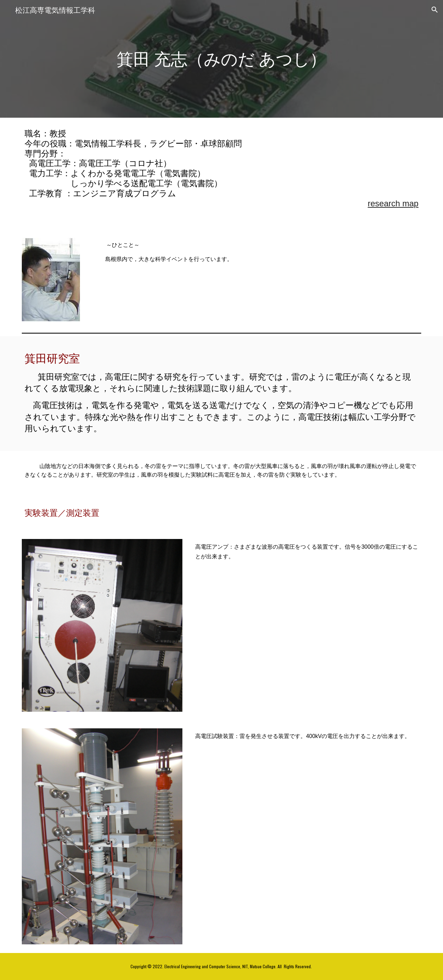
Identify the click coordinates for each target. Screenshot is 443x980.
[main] (221, 59)
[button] (435, 10)
